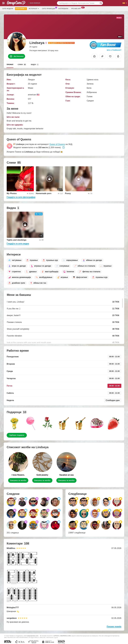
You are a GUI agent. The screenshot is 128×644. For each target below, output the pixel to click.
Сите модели (8, 9)
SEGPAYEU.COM (65, 636)
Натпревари (63, 9)
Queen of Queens (57, 144)
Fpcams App (77, 8)
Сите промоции (49, 8)
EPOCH (57, 636)
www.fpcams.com (33, 636)
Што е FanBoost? (114, 50)
